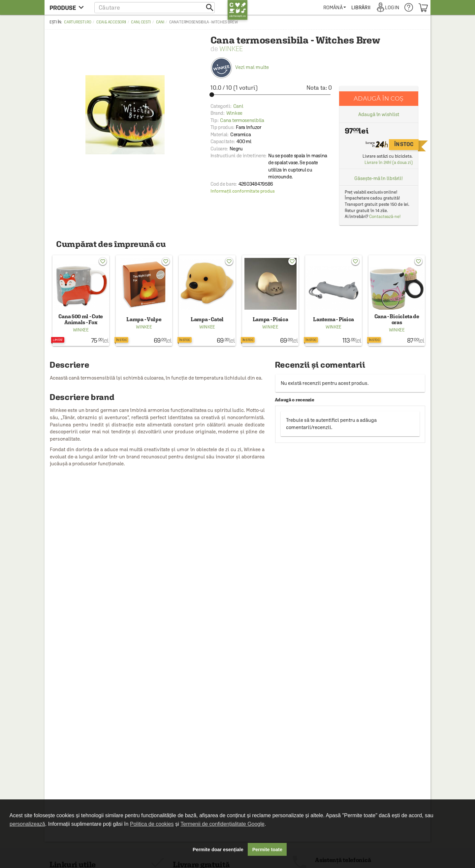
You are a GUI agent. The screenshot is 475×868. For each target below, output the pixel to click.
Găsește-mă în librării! (379, 178)
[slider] (271, 95)
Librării (361, 7)
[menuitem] (335, 7)
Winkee (231, 49)
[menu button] (68, 7)
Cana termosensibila (242, 120)
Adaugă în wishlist (379, 114)
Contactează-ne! (385, 217)
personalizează (27, 824)
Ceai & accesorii (111, 22)
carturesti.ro (78, 22)
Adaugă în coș (379, 98)
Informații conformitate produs (243, 191)
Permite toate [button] (267, 850)
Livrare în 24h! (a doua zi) (389, 162)
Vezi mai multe (240, 67)
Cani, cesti (141, 22)
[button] (155, 7)
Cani (160, 22)
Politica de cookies (152, 824)
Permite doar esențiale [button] (218, 850)
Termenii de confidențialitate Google (222, 824)
